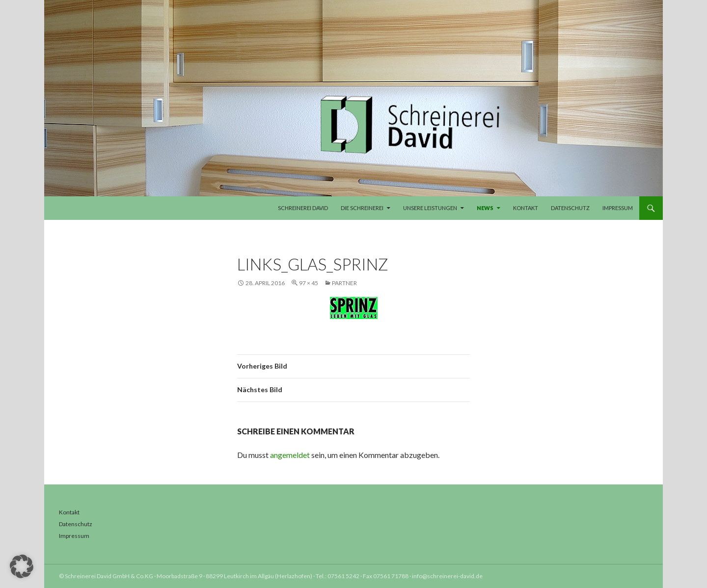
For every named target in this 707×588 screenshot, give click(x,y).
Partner (344, 283)
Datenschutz (570, 208)
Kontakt (526, 208)
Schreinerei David (303, 208)
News (485, 208)
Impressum (618, 208)
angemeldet (290, 455)
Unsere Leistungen (430, 208)
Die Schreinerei (362, 208)
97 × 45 (309, 283)
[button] (22, 566)
